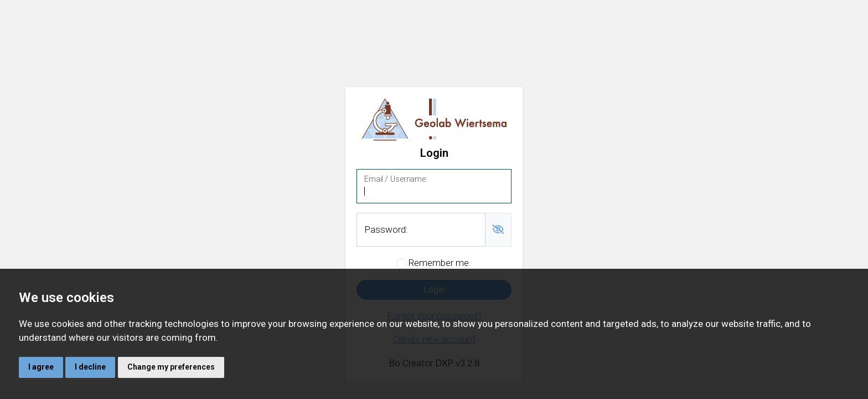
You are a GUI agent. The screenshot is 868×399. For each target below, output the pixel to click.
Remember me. (440, 263)
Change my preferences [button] (171, 367)
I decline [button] (90, 367)
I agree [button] (41, 367)
